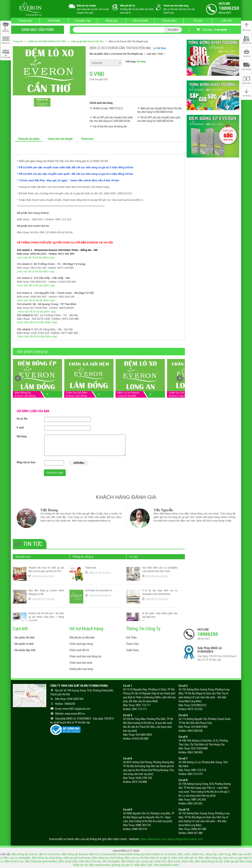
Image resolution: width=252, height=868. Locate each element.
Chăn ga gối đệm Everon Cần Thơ (87, 41)
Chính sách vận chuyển (60, 139)
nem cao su (230, 858)
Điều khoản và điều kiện (82, 638)
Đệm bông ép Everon (141, 854)
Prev (18, 378)
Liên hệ (227, 21)
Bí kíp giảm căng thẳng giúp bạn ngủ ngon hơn (160, 615)
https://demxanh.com (153, 839)
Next (180, 378)
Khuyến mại (83, 21)
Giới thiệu (54, 21)
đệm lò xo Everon (50, 854)
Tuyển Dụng (132, 650)
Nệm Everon (119, 854)
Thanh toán (169, 21)
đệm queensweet (100, 865)
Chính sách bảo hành (81, 663)
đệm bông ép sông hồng (47, 858)
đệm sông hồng (68, 861)
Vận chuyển (140, 21)
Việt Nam (161, 48)
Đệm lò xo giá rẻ (160, 858)
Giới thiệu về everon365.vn (99, 590)
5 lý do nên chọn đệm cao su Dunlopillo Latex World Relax (160, 592)
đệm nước (184, 854)
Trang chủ (25, 21)
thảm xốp (188, 861)
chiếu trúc (198, 854)
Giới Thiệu (131, 638)
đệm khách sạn (14, 861)
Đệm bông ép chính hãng (107, 858)
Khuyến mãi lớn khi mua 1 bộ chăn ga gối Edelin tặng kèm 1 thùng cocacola (46, 617)
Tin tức (198, 21)
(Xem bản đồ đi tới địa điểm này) (36, 285)
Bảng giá (112, 21)
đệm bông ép (213, 858)
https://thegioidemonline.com (185, 839)
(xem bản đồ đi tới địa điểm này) (36, 258)
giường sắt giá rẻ (122, 865)
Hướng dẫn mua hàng (81, 669)
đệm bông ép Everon (25, 854)
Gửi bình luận (55, 473)
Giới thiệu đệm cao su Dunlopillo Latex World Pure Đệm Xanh (160, 569)
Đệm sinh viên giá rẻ (184, 858)
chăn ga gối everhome (77, 858)
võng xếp (211, 854)
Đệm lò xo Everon (165, 854)
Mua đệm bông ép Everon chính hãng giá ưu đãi (46, 592)
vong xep (147, 861)
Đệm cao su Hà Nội (136, 858)
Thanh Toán (132, 644)
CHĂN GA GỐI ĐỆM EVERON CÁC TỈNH (47, 41)
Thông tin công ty (83, 557)
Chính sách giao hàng (81, 644)
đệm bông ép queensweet (41, 861)
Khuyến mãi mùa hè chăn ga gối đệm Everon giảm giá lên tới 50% (46, 569)
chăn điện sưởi (143, 865)
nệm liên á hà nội (90, 861)
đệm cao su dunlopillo (17, 858)
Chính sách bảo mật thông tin (85, 656)
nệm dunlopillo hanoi (166, 865)
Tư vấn (133, 557)
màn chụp (225, 854)
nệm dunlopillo (111, 861)
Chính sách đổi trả (79, 650)
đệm (201, 858)
